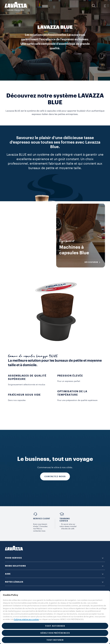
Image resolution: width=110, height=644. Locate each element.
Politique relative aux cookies (26, 619)
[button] (94, 6)
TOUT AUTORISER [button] (55, 626)
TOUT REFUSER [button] (55, 640)
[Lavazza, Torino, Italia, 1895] (14, 6)
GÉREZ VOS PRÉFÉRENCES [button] (55, 633)
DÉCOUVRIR (42, 262)
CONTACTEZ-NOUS (55, 476)
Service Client (42, 519)
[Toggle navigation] (105, 6)
